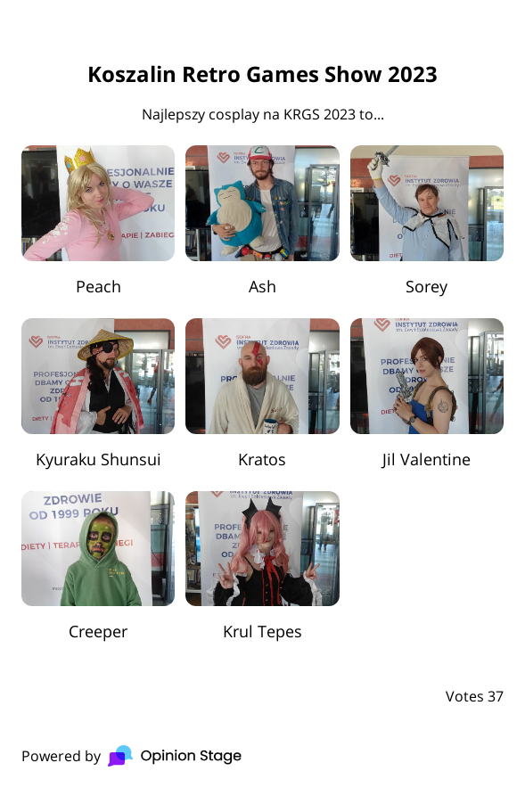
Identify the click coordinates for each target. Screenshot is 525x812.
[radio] (98, 221)
